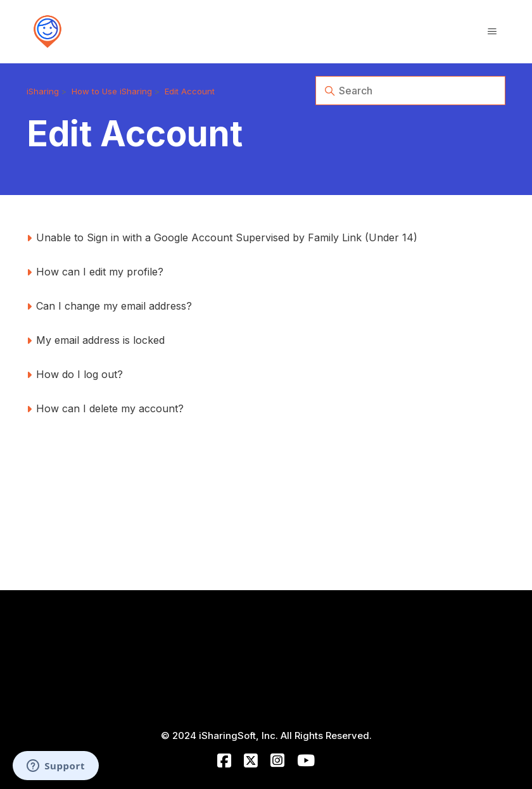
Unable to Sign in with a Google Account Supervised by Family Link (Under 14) (227, 237)
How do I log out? (79, 374)
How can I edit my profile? (100, 272)
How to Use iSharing (112, 91)
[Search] (410, 91)
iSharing (43, 91)
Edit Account (190, 91)
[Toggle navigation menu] (492, 32)
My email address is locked (100, 340)
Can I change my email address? (114, 306)
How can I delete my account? (110, 408)
